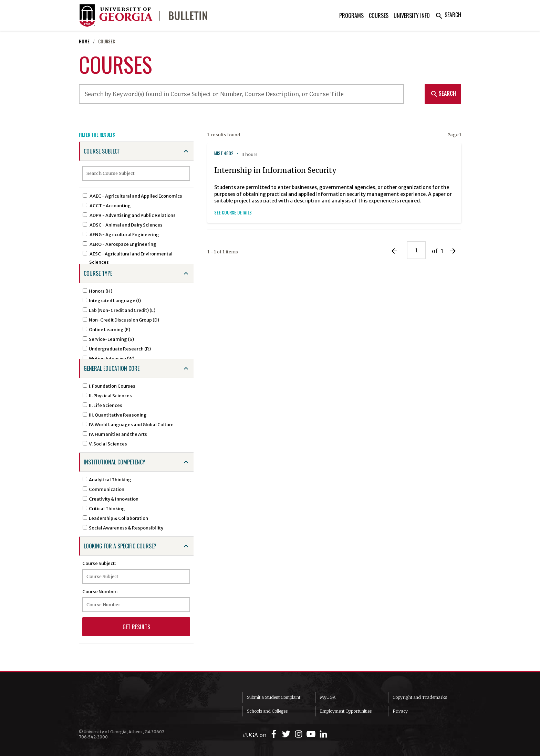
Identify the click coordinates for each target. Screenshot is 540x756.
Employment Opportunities (346, 711)
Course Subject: (99, 563)
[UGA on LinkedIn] (323, 734)
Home (84, 41)
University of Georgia (131, 706)
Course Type (98, 273)
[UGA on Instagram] (300, 734)
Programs (351, 15)
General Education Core (112, 368)
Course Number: (100, 591)
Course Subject (102, 151)
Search (448, 15)
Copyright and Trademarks (420, 697)
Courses (379, 15)
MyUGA (328, 697)
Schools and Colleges (267, 711)
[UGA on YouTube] (312, 734)
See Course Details (233, 213)
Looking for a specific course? (120, 546)
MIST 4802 (224, 153)
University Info (412, 15)
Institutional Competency (115, 462)
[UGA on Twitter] (287, 734)
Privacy (400, 711)
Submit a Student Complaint (274, 697)
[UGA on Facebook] (275, 734)
